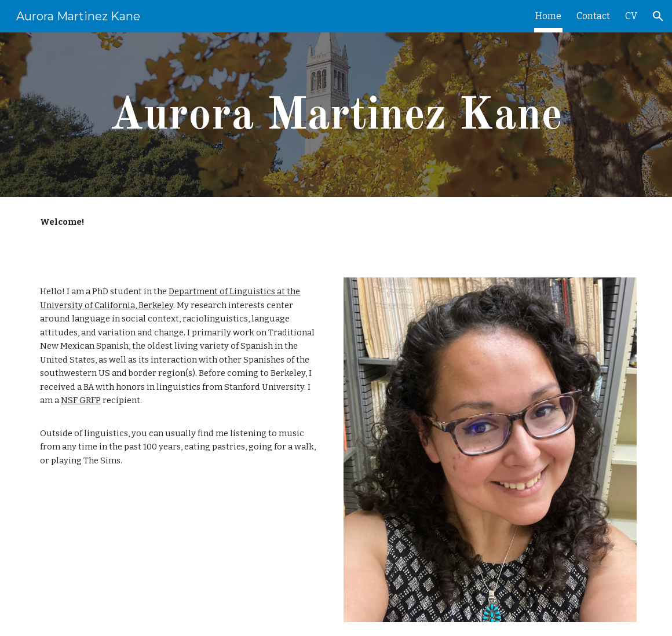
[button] (658, 16)
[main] (336, 115)
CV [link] (631, 16)
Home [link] (548, 16)
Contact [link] (593, 16)
